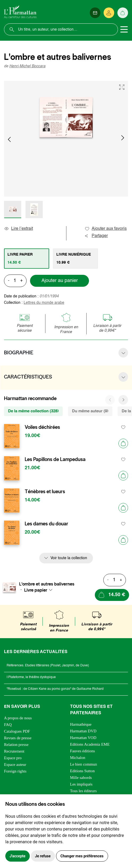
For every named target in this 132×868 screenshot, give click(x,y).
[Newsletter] (95, 13)
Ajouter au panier (60, 281)
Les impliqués (81, 784)
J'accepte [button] (18, 856)
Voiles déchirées (42, 427)
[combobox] (40, 590)
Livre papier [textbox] (36, 590)
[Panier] (123, 13)
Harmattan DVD (83, 731)
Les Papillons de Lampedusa (55, 459)
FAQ (8, 725)
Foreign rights (15, 771)
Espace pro (13, 758)
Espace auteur (15, 765)
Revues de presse (18, 738)
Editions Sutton (82, 771)
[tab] (27, 259)
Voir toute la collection (69, 558)
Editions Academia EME (90, 744)
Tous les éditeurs (84, 791)
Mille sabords (81, 778)
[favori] (123, 427)
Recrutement (14, 751)
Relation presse (16, 745)
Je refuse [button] (43, 856)
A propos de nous (18, 718)
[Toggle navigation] (124, 30)
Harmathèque (81, 724)
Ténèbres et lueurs (45, 492)
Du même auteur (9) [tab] (90, 411)
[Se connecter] (109, 13)
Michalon (78, 758)
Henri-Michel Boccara (27, 66)
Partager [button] (96, 236)
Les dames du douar (46, 524)
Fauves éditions (83, 751)
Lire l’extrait (18, 229)
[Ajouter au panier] (123, 443)
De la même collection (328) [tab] (33, 411)
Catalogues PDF (17, 731)
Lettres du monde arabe (44, 303)
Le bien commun (84, 764)
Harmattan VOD (83, 738)
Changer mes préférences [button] (82, 856)
